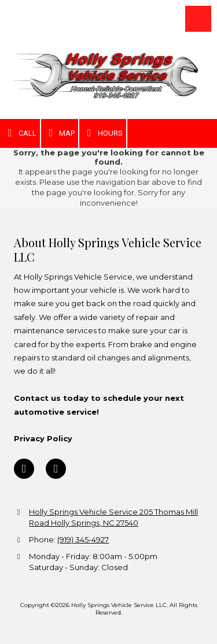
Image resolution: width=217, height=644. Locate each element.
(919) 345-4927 (83, 539)
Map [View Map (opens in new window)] (60, 133)
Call (20, 133)
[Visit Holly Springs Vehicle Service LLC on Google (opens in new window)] (56, 469)
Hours (103, 133)
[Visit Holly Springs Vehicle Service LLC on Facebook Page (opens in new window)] (24, 469)
